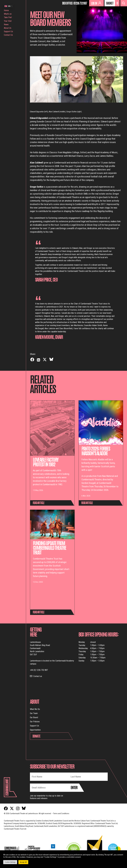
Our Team (34, 713)
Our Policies (35, 722)
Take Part (8, 17)
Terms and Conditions (61, 813)
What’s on (8, 14)
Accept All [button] (23, 862)
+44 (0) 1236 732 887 (39, 670)
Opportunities (35, 730)
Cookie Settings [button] (10, 862)
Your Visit (8, 21)
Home (6, 10)
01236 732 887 (80, 3)
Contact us (38, 676)
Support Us (8, 31)
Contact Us (8, 35)
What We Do (35, 709)
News (6, 24)
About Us (8, 28)
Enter (74, 787)
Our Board (34, 717)
